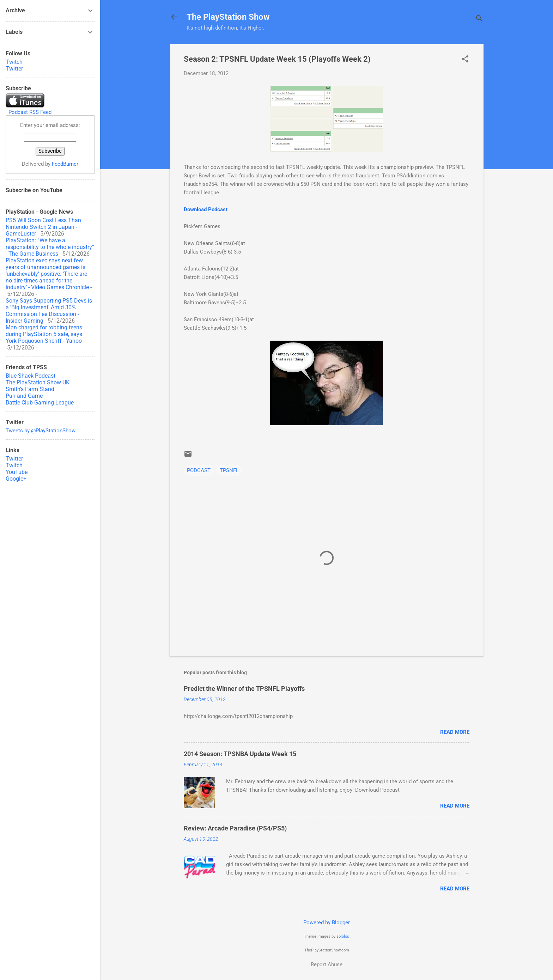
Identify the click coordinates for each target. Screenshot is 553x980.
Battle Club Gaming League (40, 403)
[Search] (479, 19)
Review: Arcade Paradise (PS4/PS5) (235, 828)
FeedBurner (65, 164)
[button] (465, 60)
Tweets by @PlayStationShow (41, 431)
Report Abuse (327, 964)
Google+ (16, 479)
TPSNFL (229, 470)
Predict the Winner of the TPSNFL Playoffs (244, 689)
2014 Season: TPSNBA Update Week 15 (240, 754)
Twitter (14, 69)
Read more (455, 732)
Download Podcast (206, 209)
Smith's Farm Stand (30, 389)
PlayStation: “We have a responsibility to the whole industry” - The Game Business (50, 247)
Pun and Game (24, 396)
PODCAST (199, 470)
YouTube (17, 472)
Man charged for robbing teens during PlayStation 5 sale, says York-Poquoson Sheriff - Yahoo (44, 334)
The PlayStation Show (228, 17)
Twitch (14, 62)
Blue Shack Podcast (31, 376)
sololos (343, 936)
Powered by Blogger (327, 923)
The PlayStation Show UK (38, 382)
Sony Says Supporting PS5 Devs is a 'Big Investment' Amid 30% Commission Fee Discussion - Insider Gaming (49, 311)
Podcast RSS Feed (30, 112)
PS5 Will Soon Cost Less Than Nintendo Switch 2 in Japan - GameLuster (43, 227)
